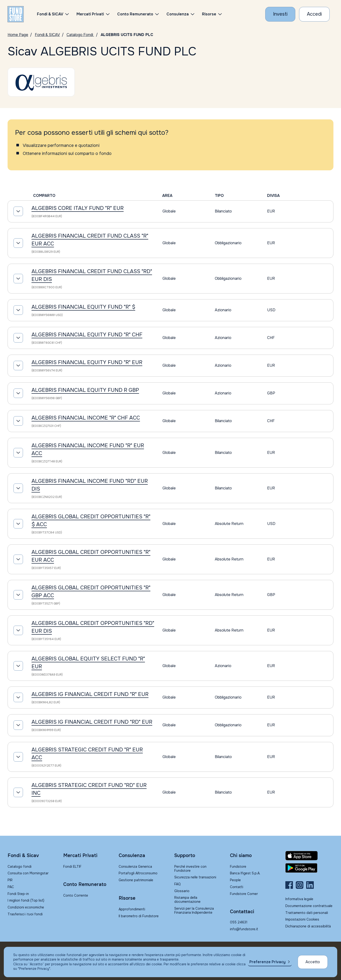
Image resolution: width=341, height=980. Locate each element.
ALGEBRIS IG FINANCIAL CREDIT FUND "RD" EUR (92, 722)
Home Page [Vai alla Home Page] (18, 35)
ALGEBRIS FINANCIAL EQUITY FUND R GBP (85, 390)
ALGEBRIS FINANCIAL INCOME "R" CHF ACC (86, 418)
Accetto (313, 962)
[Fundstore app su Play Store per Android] (309, 868)
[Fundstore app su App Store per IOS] (309, 856)
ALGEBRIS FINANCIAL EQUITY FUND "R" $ (83, 307)
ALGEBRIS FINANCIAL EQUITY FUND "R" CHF (87, 335)
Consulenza (178, 14)
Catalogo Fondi (80, 35)
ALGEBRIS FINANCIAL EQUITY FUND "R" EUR (87, 362)
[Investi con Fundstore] (280, 14)
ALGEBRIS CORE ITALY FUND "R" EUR (78, 208)
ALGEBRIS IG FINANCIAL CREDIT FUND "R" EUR (90, 694)
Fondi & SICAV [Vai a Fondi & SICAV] (47, 35)
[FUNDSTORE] (16, 14)
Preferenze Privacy (267, 962)
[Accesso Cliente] (314, 14)
